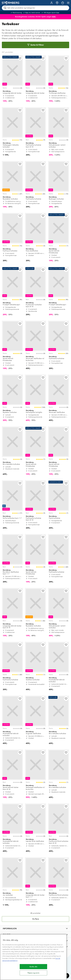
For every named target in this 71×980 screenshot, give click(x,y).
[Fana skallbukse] (35, 238)
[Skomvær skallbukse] (59, 399)
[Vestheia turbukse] (35, 667)
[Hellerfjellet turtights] (35, 399)
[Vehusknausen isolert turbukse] (59, 133)
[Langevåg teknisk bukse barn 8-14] (12, 613)
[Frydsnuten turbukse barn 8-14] (35, 292)
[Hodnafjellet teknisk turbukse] (59, 667)
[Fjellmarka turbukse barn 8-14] (35, 133)
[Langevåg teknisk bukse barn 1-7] (35, 883)
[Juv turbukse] (12, 883)
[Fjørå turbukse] (59, 506)
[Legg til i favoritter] (20, 58)
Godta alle (33, 967)
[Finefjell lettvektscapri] (12, 292)
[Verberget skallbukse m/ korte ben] (35, 775)
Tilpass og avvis (33, 973)
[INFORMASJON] (35, 929)
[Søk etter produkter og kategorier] (36, 8)
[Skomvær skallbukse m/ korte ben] (35, 346)
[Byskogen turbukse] (59, 185)
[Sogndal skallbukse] (35, 721)
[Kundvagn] (63, 3)
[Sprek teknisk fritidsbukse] (59, 238)
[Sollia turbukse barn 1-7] (12, 506)
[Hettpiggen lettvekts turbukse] (12, 133)
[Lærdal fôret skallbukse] (35, 829)
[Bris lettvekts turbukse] (12, 452)
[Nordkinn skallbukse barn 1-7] (12, 560)
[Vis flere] (35, 919)
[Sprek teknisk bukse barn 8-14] (12, 775)
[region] (33, 957)
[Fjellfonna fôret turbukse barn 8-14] (59, 829)
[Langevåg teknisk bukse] (12, 80)
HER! (54, 17)
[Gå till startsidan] (11, 3)
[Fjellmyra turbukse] (12, 238)
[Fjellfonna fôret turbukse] (59, 883)
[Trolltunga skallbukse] (59, 80)
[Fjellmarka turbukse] (35, 185)
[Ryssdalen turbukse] (12, 185)
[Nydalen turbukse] (12, 399)
